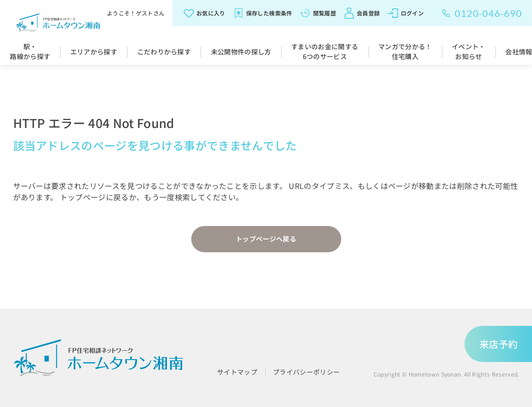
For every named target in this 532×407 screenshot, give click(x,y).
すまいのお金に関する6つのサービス (325, 51)
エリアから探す (94, 52)
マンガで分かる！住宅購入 (405, 51)
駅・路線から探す (30, 51)
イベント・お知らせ (469, 51)
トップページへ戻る (266, 239)
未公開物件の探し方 (241, 52)
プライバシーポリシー (306, 372)
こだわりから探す (164, 52)
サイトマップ (237, 372)
